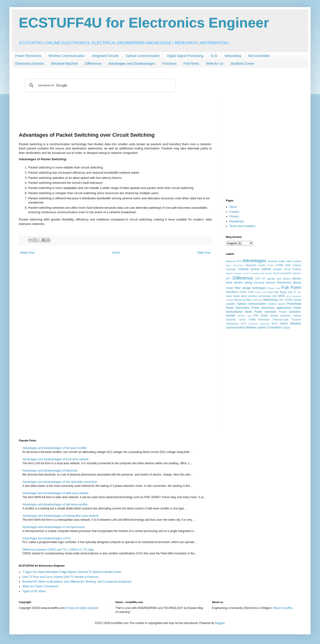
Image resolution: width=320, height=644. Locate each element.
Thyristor (296, 320)
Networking (233, 56)
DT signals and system (276, 279)
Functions (169, 64)
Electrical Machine (64, 64)
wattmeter (265, 324)
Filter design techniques (250, 288)
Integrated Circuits (105, 56)
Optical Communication (143, 56)
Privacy (234, 216)
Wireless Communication (67, 56)
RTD (256, 316)
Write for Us (215, 64)
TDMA (252, 320)
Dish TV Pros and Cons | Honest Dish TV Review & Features (60, 577)
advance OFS (234, 261)
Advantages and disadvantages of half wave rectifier (55, 504)
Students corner (236, 320)
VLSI (214, 56)
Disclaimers (237, 221)
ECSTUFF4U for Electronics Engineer (144, 23)
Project (283, 312)
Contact (234, 212)
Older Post (204, 253)
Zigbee (286, 328)
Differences (93, 64)
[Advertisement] (115, 114)
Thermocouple (281, 320)
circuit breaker (293, 269)
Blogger (220, 623)
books (262, 265)
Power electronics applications (271, 308)
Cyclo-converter (282, 273)
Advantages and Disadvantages (132, 64)
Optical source (277, 304)
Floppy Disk (274, 288)
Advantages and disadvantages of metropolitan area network (60, 516)
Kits (299, 292)
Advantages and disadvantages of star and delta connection (60, 482)
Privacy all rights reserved (82, 608)
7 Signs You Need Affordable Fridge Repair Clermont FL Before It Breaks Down (72, 572)
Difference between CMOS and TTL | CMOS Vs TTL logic (58, 550)
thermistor (264, 320)
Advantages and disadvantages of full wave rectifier (55, 448)
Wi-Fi (275, 324)
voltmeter (253, 324)
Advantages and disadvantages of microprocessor (54, 527)
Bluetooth (251, 265)
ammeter (273, 261)
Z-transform (274, 328)
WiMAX (284, 324)
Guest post (261, 292)
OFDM (289, 300)
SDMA (264, 316)
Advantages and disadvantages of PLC (47, 538)
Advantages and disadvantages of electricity (50, 471)
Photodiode (294, 304)
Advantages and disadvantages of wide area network (56, 493)
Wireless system (256, 328)
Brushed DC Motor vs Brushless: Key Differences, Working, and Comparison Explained (77, 582)
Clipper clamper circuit (237, 273)
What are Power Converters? (41, 586)
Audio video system (290, 261)
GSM (251, 292)
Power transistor (265, 312)
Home (116, 253)
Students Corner (243, 64)
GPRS (243, 292)
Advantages (254, 261)
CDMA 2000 (283, 265)
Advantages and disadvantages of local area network (56, 459)
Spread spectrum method (286, 316)
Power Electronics (28, 56)
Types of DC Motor (34, 591)
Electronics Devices (30, 64)
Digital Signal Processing (185, 56)
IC (295, 292)
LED (274, 296)
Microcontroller (259, 56)
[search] (99, 85)
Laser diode (233, 296)
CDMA (270, 265)
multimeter (257, 300)
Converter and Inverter (261, 273)
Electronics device (289, 283)
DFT (228, 279)
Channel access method (254, 269)
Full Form (291, 287)
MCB (281, 296)
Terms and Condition (242, 226)
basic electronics (235, 265)
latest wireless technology (256, 296)
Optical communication (252, 304)
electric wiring (243, 283)
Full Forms (191, 64)
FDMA (230, 288)
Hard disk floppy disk (280, 292)
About (233, 207)
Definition (296, 273)
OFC (281, 300)
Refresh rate (244, 316)
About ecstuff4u (283, 608)
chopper (278, 269)
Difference (243, 278)
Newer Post (27, 253)
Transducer (232, 324)
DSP (258, 279)
